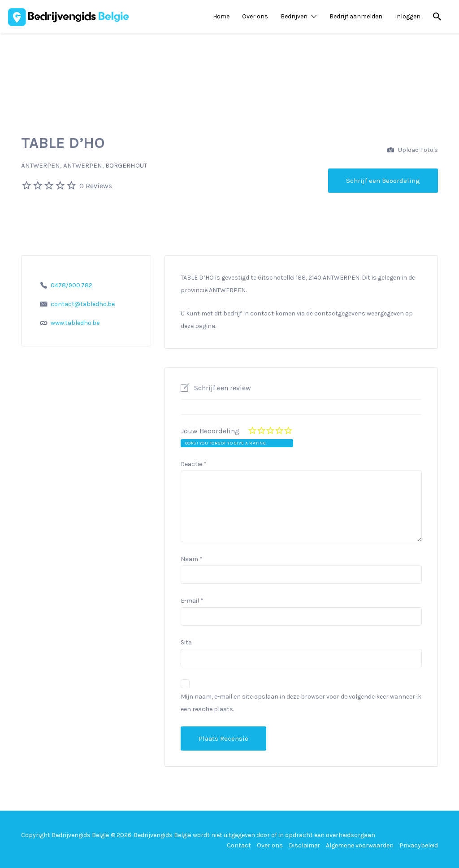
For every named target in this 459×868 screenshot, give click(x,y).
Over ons (255, 16)
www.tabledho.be (75, 323)
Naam (192, 559)
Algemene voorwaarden (360, 845)
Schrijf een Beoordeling (383, 181)
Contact (239, 845)
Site (186, 642)
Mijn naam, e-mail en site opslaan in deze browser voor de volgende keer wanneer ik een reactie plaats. (301, 703)
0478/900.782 (71, 285)
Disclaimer (304, 845)
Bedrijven (294, 16)
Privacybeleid (419, 845)
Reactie (194, 464)
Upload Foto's (413, 150)
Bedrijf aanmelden (356, 16)
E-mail (192, 601)
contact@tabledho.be (83, 304)
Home (221, 16)
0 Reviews (96, 186)
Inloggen (408, 16)
